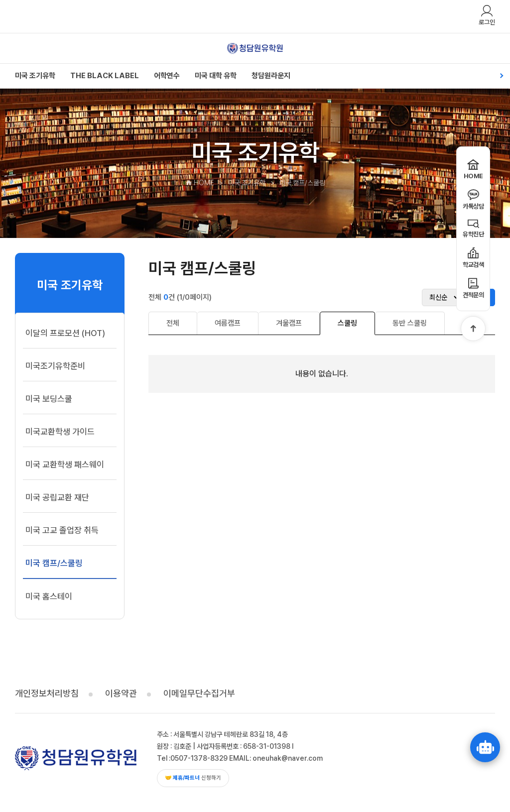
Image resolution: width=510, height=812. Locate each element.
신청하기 (193, 778)
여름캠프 (228, 323)
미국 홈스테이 (49, 596)
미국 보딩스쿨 (49, 399)
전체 (173, 323)
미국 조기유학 (35, 76)
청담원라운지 (271, 76)
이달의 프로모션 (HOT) (65, 333)
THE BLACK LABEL (105, 76)
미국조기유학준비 (55, 366)
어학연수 (167, 76)
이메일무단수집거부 (199, 693)
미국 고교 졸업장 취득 (62, 530)
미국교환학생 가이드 (60, 432)
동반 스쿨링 (410, 323)
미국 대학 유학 (216, 76)
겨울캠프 (289, 323)
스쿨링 (347, 323)
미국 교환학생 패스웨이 (65, 464)
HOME (200, 183)
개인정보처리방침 (47, 693)
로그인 (487, 15)
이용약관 (121, 693)
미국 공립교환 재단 (57, 497)
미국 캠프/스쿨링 (54, 563)
